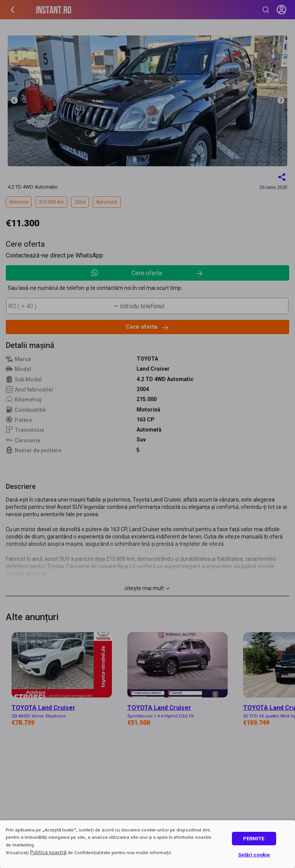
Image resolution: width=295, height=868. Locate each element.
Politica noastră (48, 852)
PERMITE (254, 839)
